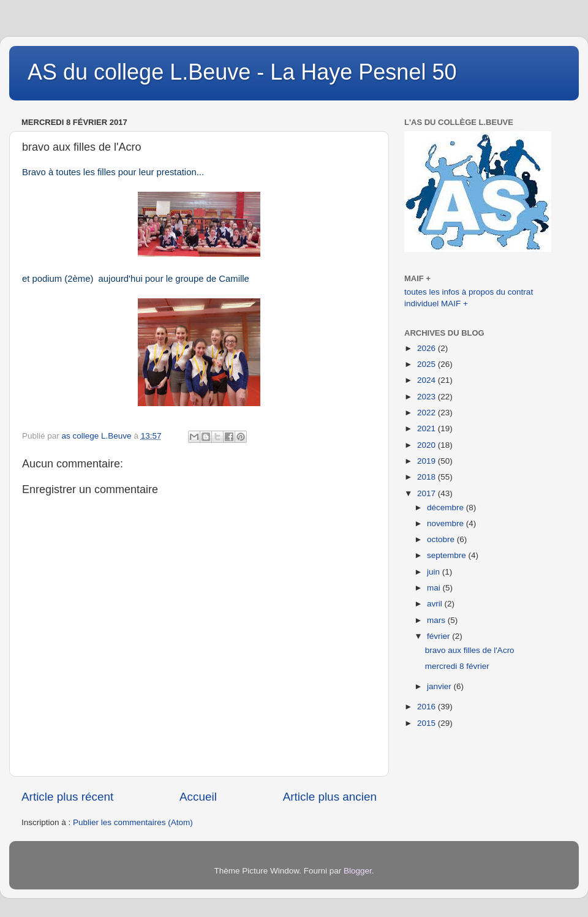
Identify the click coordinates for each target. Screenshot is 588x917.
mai (435, 588)
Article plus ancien (330, 797)
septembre (448, 555)
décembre (447, 508)
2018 (428, 477)
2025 (428, 364)
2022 (428, 413)
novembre (447, 523)
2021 (428, 428)
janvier (440, 686)
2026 (428, 348)
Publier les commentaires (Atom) (133, 822)
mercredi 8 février (457, 666)
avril (436, 604)
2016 (428, 707)
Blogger (358, 871)
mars (437, 620)
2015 (428, 723)
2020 (428, 445)
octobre (442, 539)
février (439, 636)
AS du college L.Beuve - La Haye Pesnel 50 (242, 72)
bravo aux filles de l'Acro (470, 650)
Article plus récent (67, 797)
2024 (428, 380)
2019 (428, 461)
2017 (428, 493)
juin (435, 572)
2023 (428, 397)
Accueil (198, 797)
